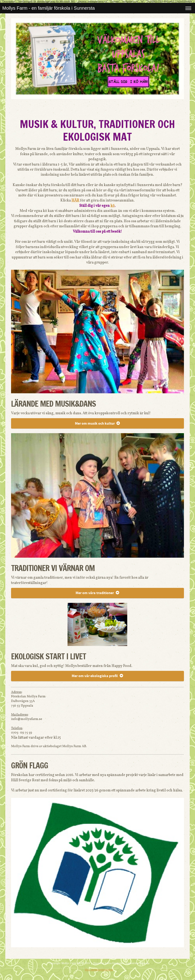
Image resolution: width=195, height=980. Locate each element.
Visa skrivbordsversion (99, 970)
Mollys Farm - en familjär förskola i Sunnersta (49, 8)
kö (112, 206)
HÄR (75, 201)
